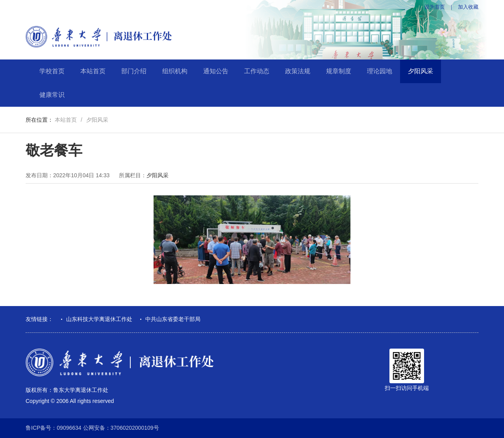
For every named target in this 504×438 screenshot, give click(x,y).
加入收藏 (468, 7)
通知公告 (216, 71)
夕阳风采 (421, 71)
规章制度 (339, 71)
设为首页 (435, 7)
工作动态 (257, 71)
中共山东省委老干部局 (173, 319)
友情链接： (39, 319)
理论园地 (380, 71)
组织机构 (175, 71)
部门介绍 (134, 71)
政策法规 (298, 71)
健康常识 (52, 95)
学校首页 (52, 71)
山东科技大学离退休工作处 (99, 319)
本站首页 (93, 71)
